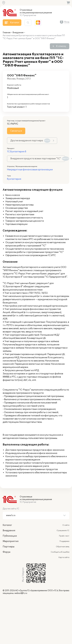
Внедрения (18, 33)
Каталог (7, 525)
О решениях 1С (63, 531)
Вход (67, 22)
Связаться (16, 131)
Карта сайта (64, 557)
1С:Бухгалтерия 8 (17, 152)
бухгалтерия (14, 179)
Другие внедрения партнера (30, 141)
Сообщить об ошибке (60, 552)
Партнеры (9, 547)
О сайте (66, 525)
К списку (61, 46)
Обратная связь (63, 547)
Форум (6, 552)
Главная (7, 33)
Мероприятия (11, 541)
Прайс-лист (64, 536)
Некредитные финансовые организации (30, 170)
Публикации (10, 536)
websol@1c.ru (21, 593)
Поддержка (64, 541)
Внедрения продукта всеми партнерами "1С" (38, 159)
